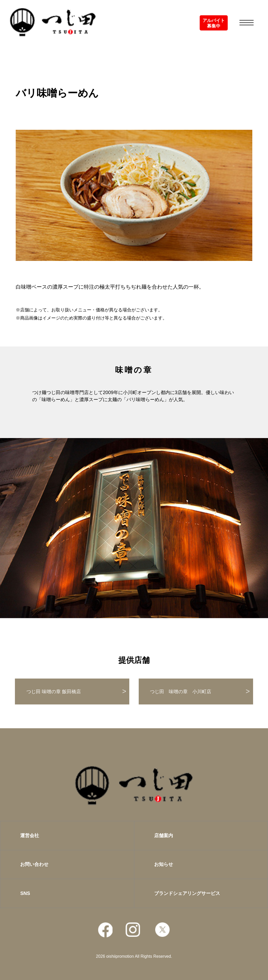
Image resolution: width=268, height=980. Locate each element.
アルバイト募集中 (214, 23)
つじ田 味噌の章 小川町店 (181, 691)
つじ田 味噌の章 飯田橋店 (54, 691)
